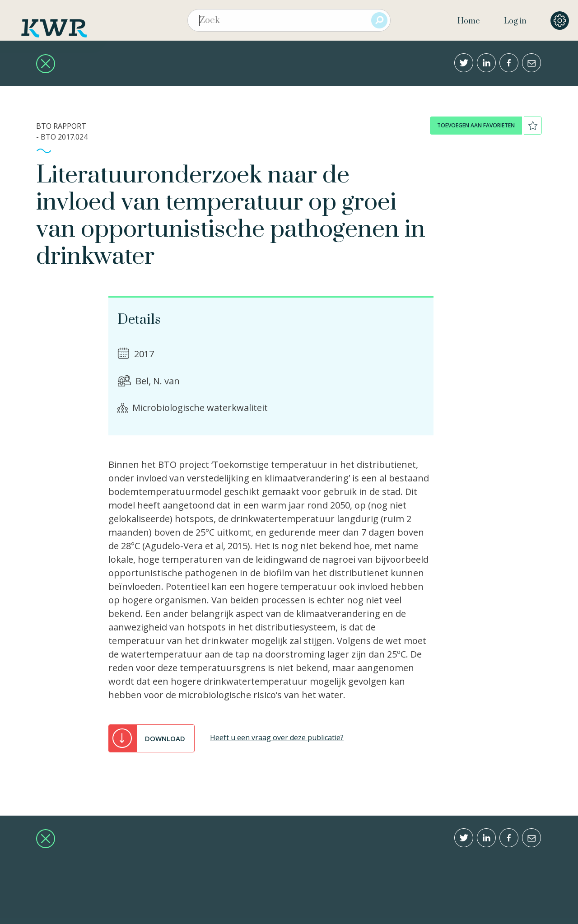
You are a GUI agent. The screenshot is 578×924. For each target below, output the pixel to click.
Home (468, 21)
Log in (515, 21)
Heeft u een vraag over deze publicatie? (277, 737)
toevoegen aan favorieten (476, 125)
